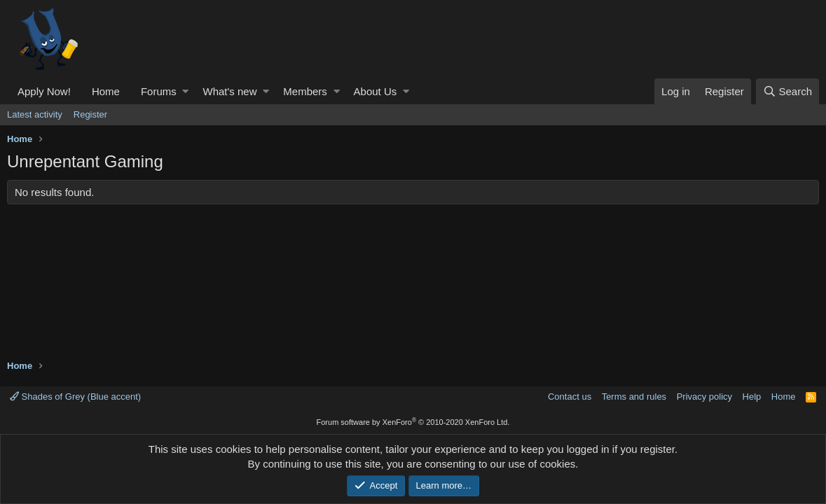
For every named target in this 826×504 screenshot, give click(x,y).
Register (90, 114)
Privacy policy (704, 397)
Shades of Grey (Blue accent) (75, 397)
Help (752, 397)
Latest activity (35, 114)
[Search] (787, 91)
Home (106, 91)
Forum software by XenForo (413, 422)
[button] (185, 91)
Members (305, 91)
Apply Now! (44, 91)
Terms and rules (634, 397)
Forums (159, 91)
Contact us (570, 397)
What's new (229, 91)
